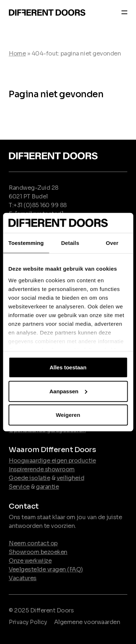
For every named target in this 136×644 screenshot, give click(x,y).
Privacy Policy (28, 622)
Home (17, 54)
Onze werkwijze (30, 561)
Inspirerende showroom (42, 469)
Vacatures (23, 578)
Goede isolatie (29, 478)
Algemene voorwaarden (87, 622)
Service (19, 487)
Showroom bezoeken (38, 552)
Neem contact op (33, 543)
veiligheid (70, 478)
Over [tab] (112, 243)
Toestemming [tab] (26, 243)
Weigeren (68, 415)
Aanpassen (68, 391)
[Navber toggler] (122, 13)
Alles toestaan (68, 367)
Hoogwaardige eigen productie (52, 461)
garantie (47, 487)
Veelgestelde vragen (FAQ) (46, 569)
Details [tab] (70, 243)
